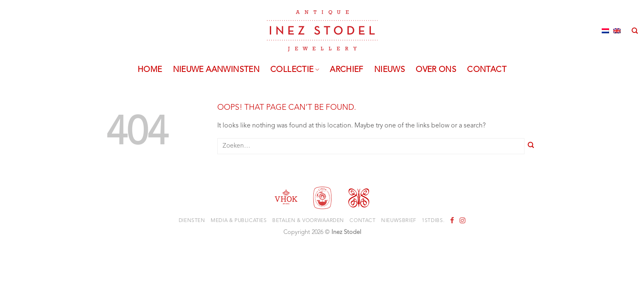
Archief (347, 70)
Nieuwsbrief (399, 221)
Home (150, 70)
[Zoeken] (635, 31)
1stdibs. (433, 221)
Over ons (436, 70)
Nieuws (390, 70)
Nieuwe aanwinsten (216, 70)
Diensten (192, 221)
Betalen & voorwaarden (308, 221)
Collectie (295, 70)
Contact (487, 70)
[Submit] (531, 146)
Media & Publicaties (239, 221)
